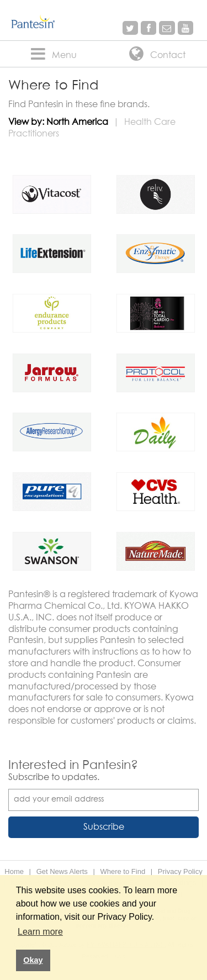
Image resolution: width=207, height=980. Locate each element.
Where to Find (123, 871)
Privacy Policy (180, 871)
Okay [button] (33, 960)
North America (77, 122)
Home (14, 871)
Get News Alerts (62, 871)
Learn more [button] (40, 932)
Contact (155, 55)
